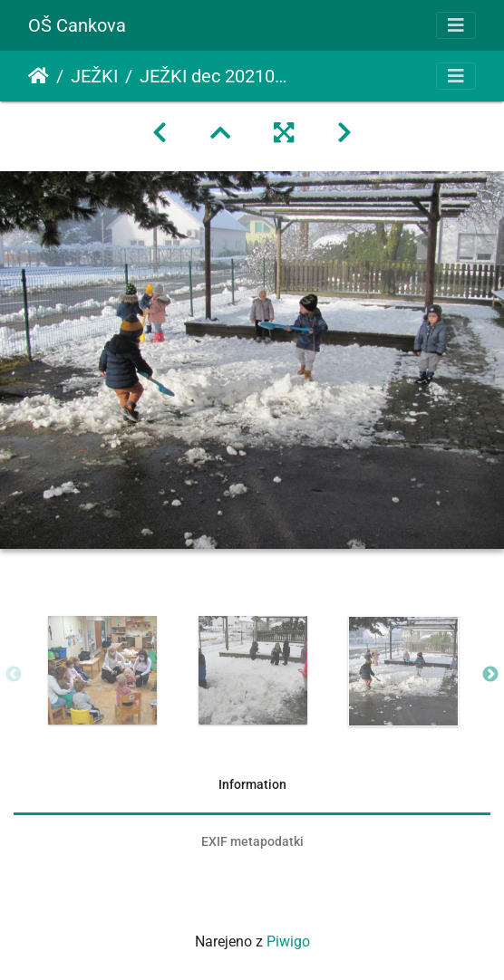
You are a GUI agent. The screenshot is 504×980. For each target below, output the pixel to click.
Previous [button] (14, 675)
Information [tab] (252, 784)
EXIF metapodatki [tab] (252, 841)
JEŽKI (94, 76)
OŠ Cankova (77, 25)
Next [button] (490, 675)
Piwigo (288, 942)
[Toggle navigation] (456, 25)
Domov (39, 76)
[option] (102, 670)
